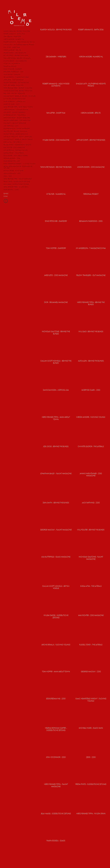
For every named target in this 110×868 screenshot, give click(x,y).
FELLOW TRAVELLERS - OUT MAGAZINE (16, 82)
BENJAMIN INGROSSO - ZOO (13, 72)
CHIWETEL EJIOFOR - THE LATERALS (15, 115)
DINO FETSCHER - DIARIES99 (13, 69)
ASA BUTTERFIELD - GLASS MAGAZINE (16, 134)
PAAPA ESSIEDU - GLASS (11, 190)
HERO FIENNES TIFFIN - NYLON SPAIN (16, 187)
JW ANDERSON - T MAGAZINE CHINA (16, 77)
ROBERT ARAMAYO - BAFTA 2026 (14, 34)
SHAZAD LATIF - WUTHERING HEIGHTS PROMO (19, 45)
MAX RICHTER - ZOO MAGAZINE (14, 147)
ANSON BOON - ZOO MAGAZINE (15, 61)
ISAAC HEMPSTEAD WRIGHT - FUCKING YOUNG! (19, 164)
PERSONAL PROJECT (10, 66)
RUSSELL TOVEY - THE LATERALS (14, 153)
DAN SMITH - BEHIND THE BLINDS (15, 123)
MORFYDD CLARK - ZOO (11, 104)
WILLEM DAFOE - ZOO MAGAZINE (15, 53)
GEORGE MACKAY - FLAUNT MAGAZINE (17, 128)
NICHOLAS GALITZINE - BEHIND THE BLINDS (18, 91)
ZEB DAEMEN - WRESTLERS (12, 36)
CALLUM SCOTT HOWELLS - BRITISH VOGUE (18, 139)
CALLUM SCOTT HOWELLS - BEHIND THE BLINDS (19, 96)
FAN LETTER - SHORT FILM (12, 47)
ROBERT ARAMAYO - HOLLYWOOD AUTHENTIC (19, 42)
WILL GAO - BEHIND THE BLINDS (14, 93)
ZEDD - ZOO (8, 176)
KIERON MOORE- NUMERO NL (14, 39)
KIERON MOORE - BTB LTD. (12, 50)
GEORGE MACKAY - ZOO (12, 158)
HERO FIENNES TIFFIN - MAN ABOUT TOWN (18, 107)
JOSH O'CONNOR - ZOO (12, 173)
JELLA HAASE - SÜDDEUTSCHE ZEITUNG (16, 184)
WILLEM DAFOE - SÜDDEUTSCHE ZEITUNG (17, 145)
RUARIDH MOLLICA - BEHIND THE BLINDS (17, 31)
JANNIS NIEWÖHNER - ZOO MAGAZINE (17, 120)
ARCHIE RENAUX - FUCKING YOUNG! (16, 150)
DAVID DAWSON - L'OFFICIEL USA (14, 101)
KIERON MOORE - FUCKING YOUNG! (16, 110)
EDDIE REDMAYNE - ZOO (12, 161)
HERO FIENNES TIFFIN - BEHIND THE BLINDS (18, 88)
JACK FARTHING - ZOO (11, 126)
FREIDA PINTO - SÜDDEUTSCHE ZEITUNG (17, 181)
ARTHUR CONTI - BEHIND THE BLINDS (16, 55)
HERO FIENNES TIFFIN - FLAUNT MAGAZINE (18, 179)
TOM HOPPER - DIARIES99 (12, 74)
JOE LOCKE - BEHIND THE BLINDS (14, 112)
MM (19, 17)
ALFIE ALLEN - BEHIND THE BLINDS (14, 99)
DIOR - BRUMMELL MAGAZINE (13, 85)
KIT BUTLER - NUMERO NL (12, 64)
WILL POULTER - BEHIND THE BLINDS (15, 131)
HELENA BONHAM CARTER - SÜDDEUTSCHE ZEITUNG (18, 167)
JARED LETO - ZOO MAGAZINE (13, 80)
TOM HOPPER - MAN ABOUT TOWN (16, 156)
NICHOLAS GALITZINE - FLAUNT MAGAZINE (18, 137)
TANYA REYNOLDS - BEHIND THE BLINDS (17, 58)
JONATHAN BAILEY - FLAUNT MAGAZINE (17, 118)
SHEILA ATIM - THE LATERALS (12, 142)
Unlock (6, 196)
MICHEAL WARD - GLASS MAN (13, 171)
